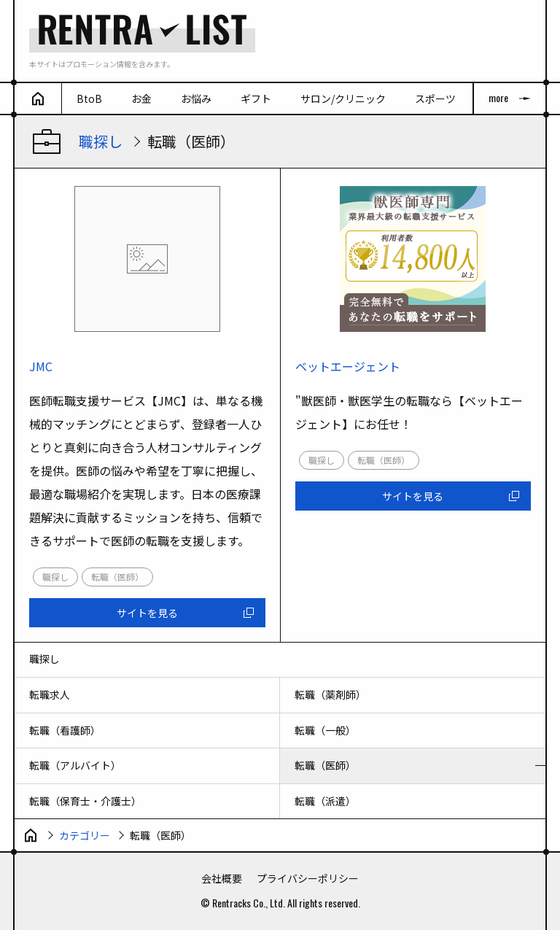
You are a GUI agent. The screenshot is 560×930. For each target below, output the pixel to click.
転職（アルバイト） (75, 765)
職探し (101, 141)
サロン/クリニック (343, 98)
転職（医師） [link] (117, 577)
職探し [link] (55, 577)
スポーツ (435, 98)
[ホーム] (38, 98)
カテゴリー (85, 835)
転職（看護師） (65, 730)
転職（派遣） (325, 801)
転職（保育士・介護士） (85, 801)
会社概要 (222, 878)
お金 (141, 98)
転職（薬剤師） (330, 694)
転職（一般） (325, 730)
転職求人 (50, 694)
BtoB (89, 98)
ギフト (256, 98)
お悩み (196, 98)
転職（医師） (325, 765)
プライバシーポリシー (308, 878)
